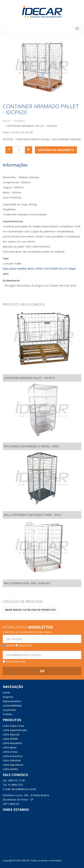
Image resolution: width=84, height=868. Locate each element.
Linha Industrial (12, 760)
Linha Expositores (13, 765)
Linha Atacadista (12, 743)
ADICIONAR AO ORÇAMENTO (56, 150)
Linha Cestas (10, 752)
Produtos (20, 121)
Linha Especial (11, 734)
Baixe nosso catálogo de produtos (30, 610)
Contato (7, 714)
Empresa (8, 697)
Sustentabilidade (12, 706)
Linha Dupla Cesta (13, 726)
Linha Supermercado (15, 730)
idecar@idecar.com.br (24, 789)
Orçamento (9, 710)
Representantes (12, 701)
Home (6, 121)
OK (42, 671)
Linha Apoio (10, 747)
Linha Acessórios (13, 756)
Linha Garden (10, 769)
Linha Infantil (10, 739)
